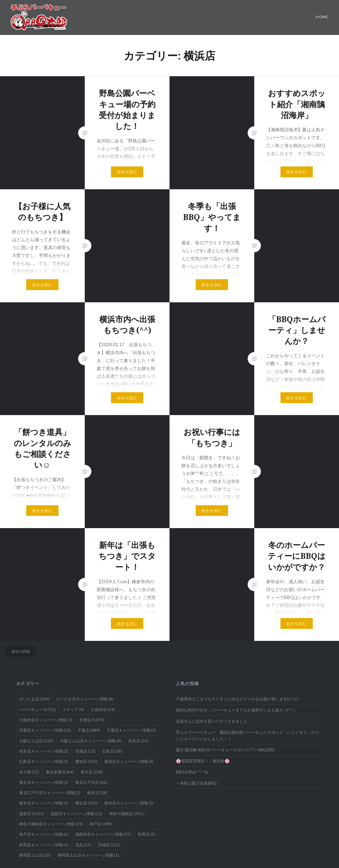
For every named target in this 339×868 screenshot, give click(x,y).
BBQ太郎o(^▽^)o (192, 772)
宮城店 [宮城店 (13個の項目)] (85, 751)
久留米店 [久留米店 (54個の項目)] (103, 709)
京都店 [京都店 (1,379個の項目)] (92, 720)
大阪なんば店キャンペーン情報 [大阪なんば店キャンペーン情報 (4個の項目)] (91, 741)
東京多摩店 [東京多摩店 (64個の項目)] (60, 772)
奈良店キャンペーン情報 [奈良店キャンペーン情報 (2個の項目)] (44, 751)
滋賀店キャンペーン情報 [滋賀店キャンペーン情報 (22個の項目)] (76, 813)
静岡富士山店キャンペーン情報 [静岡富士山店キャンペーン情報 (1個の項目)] (88, 855)
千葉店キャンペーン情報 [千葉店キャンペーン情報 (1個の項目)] (131, 730)
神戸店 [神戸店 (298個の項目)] (101, 824)
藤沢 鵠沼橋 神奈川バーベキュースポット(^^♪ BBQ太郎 (225, 750)
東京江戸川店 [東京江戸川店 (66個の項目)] (91, 782)
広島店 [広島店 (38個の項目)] (112, 751)
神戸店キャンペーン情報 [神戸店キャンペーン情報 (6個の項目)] (44, 834)
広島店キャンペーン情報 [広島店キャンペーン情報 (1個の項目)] (44, 761)
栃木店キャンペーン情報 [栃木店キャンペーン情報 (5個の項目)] (44, 803)
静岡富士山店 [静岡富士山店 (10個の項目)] (35, 855)
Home (322, 17)
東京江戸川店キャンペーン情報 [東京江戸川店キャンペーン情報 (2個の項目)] (50, 793)
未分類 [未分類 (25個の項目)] (29, 772)
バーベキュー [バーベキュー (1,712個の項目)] (37, 709)
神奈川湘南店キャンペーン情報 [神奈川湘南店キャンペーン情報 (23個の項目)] (51, 824)
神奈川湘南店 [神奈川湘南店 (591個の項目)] (126, 813)
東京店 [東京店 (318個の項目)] (92, 772)
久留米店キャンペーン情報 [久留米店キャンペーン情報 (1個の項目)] (46, 720)
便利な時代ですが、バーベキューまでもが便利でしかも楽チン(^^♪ (236, 710)
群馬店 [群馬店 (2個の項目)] (146, 834)
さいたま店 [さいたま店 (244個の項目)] (34, 699)
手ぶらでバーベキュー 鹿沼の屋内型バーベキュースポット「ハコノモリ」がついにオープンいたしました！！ (247, 736)
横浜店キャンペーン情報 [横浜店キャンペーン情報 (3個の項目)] (129, 803)
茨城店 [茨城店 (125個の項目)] (109, 845)
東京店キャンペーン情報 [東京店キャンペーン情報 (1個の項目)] (44, 782)
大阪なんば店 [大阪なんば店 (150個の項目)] (36, 741)
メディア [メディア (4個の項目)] (73, 709)
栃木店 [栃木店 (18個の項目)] (97, 793)
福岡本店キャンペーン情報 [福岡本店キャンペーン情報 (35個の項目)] (103, 834)
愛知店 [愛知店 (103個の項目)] (86, 761)
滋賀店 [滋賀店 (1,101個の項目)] (31, 813)
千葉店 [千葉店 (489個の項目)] (89, 730)
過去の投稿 (21, 651)
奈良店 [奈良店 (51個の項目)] (138, 741)
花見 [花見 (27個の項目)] (83, 845)
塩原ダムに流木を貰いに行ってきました (212, 721)
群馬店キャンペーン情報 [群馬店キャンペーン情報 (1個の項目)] (44, 845)
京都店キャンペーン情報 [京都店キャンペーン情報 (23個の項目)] (45, 730)
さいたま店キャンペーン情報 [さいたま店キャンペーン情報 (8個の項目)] (85, 699)
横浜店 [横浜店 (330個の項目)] (86, 803)
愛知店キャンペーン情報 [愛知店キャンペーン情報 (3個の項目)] (129, 761)
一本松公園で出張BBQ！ (198, 783)
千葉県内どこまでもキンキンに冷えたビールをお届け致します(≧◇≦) (237, 699)
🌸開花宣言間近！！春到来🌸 (203, 761)
